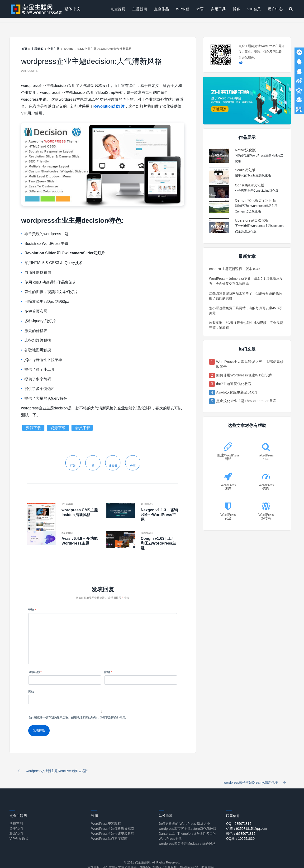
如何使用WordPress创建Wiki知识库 (244, 375)
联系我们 (16, 825)
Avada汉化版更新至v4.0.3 (237, 392)
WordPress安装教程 (106, 815)
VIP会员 (254, 9)
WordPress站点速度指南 (109, 830)
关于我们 (16, 820)
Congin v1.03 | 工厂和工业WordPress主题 (158, 543)
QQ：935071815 (239, 815)
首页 (24, 49)
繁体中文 (72, 9)
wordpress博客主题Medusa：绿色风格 (187, 835)
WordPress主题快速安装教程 (113, 825)
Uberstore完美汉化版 (252, 220)
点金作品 (161, 9)
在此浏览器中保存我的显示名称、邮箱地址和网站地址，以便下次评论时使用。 (78, 718)
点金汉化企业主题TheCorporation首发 (246, 401)
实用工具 (218, 9)
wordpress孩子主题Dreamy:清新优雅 (254, 772)
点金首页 (118, 9)
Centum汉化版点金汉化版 (255, 200)
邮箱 (108, 672)
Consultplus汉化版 (249, 185)
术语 (200, 9)
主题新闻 (140, 9)
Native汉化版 (245, 150)
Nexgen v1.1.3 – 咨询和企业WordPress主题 (159, 515)
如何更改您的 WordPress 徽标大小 (184, 815)
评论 (32, 610)
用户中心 (275, 9)
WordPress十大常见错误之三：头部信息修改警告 (250, 364)
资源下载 (34, 428)
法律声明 (16, 815)
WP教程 (183, 9)
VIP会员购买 (19, 830)
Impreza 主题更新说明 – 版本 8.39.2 (236, 269)
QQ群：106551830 (240, 830)
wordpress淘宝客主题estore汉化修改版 (188, 820)
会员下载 (83, 428)
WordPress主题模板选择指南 (113, 820)
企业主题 (53, 49)
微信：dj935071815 (241, 825)
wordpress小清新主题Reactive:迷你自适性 (54, 772)
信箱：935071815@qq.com (247, 820)
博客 (236, 9)
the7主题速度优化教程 (234, 384)
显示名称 (35, 672)
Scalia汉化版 (245, 170)
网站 (31, 692)
